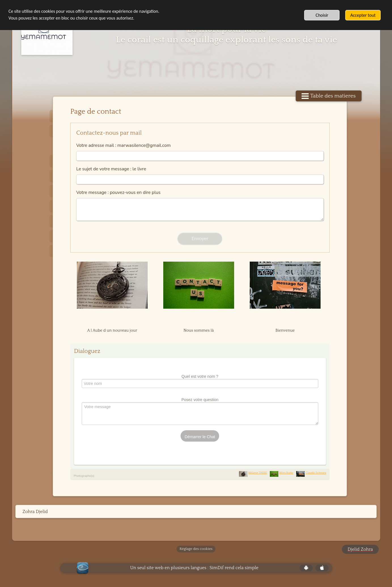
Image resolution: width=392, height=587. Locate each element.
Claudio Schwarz (312, 473)
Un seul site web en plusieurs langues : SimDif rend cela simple (194, 568)
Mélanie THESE (254, 473)
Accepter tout (363, 15)
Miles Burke (282, 473)
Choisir (322, 15)
